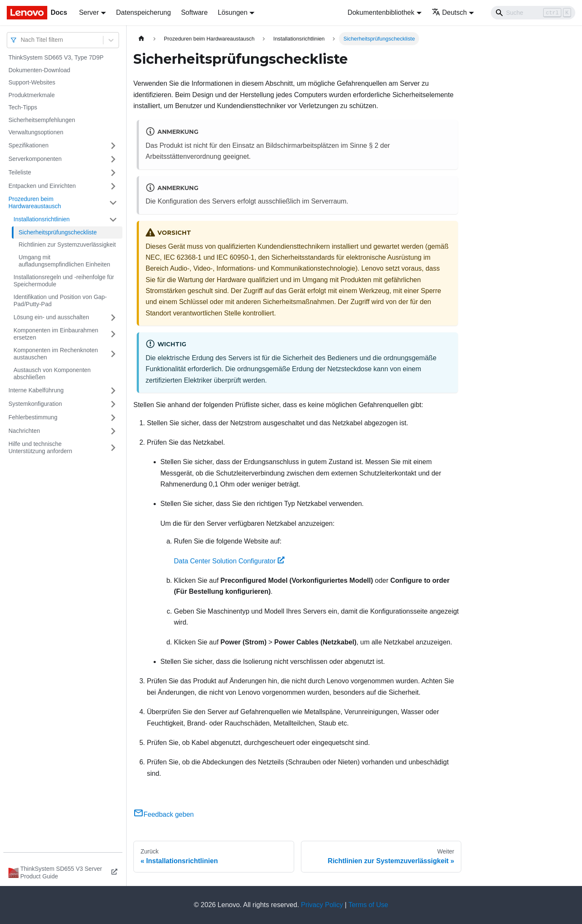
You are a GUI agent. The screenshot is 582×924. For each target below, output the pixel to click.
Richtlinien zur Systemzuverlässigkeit (67, 245)
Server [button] (89, 12)
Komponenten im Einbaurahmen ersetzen (56, 334)
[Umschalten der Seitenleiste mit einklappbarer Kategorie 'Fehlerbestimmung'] (113, 418)
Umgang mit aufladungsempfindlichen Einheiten (64, 261)
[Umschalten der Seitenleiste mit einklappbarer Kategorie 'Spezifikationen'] (113, 146)
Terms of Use (368, 905)
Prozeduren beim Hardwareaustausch (35, 203)
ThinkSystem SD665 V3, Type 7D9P (56, 57)
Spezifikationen (28, 145)
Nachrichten (24, 431)
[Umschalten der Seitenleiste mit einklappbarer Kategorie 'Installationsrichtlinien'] (113, 220)
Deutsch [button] (449, 12)
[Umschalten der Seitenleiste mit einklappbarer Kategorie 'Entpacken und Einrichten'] (113, 186)
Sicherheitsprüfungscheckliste (58, 232)
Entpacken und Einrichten (42, 186)
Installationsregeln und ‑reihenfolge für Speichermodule (64, 281)
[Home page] (141, 39)
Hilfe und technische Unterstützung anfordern (40, 448)
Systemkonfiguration (35, 404)
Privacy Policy (322, 905)
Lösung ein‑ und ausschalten (51, 317)
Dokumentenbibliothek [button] (381, 12)
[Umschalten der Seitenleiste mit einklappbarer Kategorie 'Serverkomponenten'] (113, 159)
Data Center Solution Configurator (229, 561)
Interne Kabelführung (36, 390)
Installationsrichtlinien (42, 219)
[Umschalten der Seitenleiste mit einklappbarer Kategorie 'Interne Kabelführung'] (113, 391)
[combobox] (22, 40)
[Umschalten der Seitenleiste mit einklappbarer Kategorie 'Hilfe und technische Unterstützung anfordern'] (113, 448)
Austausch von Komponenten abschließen (52, 374)
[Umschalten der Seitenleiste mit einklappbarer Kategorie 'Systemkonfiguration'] (113, 404)
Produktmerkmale (32, 95)
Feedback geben (164, 814)
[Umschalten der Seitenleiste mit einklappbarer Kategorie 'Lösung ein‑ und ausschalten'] (113, 318)
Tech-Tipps (23, 107)
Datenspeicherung (143, 12)
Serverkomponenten (35, 159)
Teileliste (20, 172)
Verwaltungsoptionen (36, 132)
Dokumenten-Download (39, 70)
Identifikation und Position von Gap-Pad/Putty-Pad (60, 301)
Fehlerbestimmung (33, 417)
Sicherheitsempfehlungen (42, 120)
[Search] (533, 13)
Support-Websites (32, 82)
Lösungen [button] (233, 12)
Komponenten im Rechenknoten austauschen (56, 354)
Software (194, 12)
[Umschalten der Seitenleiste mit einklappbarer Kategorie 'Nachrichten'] (113, 431)
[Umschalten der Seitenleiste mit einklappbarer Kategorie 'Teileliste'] (113, 173)
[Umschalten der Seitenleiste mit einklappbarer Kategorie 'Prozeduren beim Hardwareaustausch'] (113, 203)
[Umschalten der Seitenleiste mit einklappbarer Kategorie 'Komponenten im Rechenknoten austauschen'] (113, 354)
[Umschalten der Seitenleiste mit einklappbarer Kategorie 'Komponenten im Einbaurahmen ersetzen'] (113, 334)
